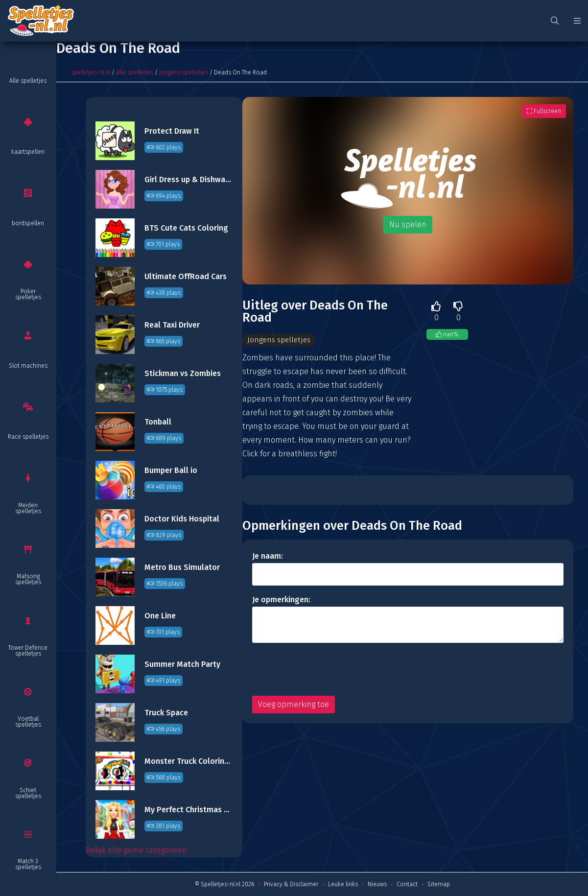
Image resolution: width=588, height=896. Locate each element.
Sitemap (439, 884)
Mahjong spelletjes (28, 579)
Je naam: (268, 556)
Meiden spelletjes (28, 508)
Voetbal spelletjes (28, 722)
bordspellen (28, 223)
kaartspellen (28, 152)
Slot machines (28, 366)
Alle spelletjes (28, 81)
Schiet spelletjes (28, 793)
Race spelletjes (28, 437)
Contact (407, 884)
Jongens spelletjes (184, 72)
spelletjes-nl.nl (91, 72)
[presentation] (327, 670)
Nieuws (377, 884)
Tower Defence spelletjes (28, 651)
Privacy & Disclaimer (291, 884)
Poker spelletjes (28, 294)
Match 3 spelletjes (28, 864)
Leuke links (343, 884)
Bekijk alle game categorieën (136, 850)
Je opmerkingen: (281, 600)
